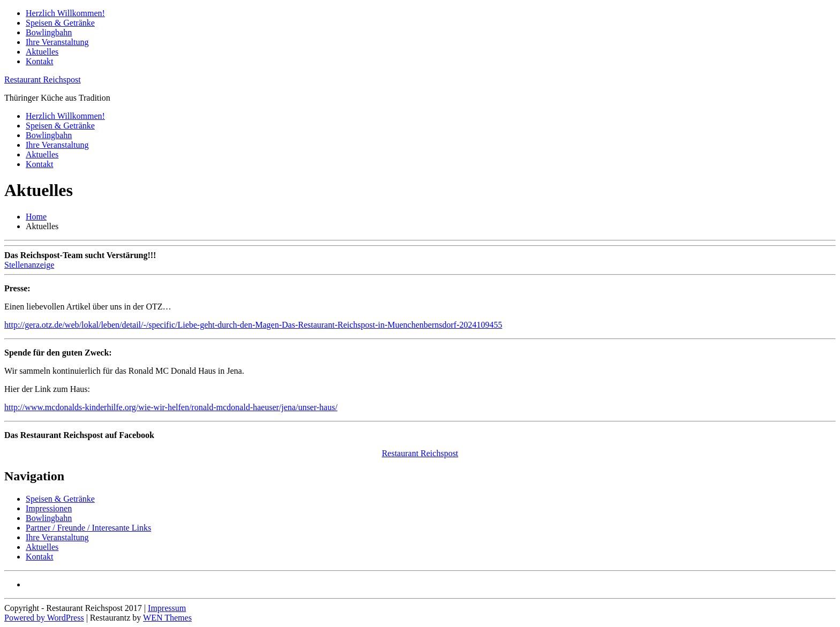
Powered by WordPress (44, 618)
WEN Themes (167, 618)
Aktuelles (42, 52)
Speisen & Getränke (60, 23)
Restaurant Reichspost (43, 80)
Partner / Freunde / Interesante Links (88, 528)
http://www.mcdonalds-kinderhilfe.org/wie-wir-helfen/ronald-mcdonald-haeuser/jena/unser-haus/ (171, 407)
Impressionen (49, 508)
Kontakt (40, 61)
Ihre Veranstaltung (57, 42)
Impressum (167, 608)
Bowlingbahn (49, 32)
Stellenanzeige (29, 265)
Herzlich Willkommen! (65, 13)
